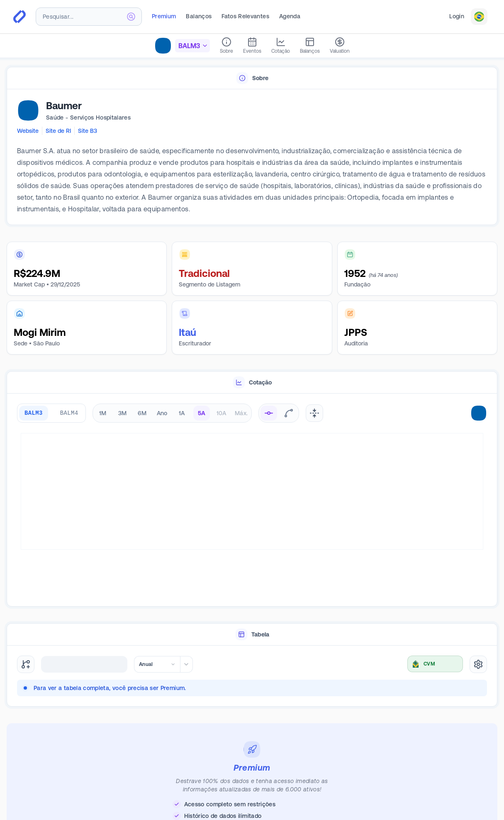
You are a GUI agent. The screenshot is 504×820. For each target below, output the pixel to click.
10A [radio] (222, 413)
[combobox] (89, 17)
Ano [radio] (162, 413)
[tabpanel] (252, 157)
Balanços (199, 16)
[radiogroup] (172, 413)
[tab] (252, 78)
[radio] (269, 413)
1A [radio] (182, 413)
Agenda (290, 16)
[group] (51, 413)
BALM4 (69, 413)
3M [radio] (123, 413)
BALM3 (34, 413)
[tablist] (252, 78)
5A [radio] (202, 413)
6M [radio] (142, 413)
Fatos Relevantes (245, 16)
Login (457, 16)
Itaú (187, 332)
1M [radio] (103, 413)
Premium (164, 16)
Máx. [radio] (241, 413)
